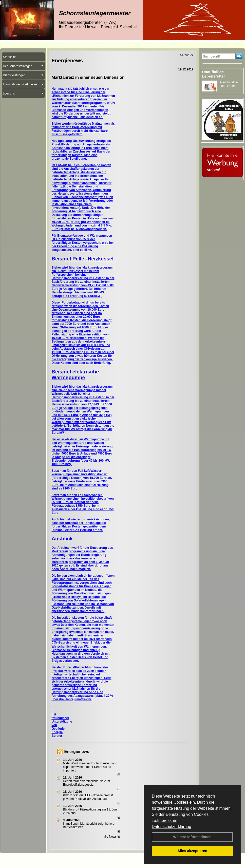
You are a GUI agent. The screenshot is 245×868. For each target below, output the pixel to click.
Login (53, 856)
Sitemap (142, 856)
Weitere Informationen (192, 837)
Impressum (167, 820)
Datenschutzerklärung (172, 827)
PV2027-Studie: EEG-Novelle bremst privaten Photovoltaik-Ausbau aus (88, 797)
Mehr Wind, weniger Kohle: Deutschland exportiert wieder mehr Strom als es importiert (90, 767)
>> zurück (187, 55)
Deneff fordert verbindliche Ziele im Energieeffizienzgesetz (87, 783)
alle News (112, 837)
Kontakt (65, 856)
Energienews (77, 752)
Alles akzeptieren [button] (192, 851)
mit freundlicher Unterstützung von (62, 720)
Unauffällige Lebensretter (214, 74)
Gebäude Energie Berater (58, 732)
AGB (130, 856)
